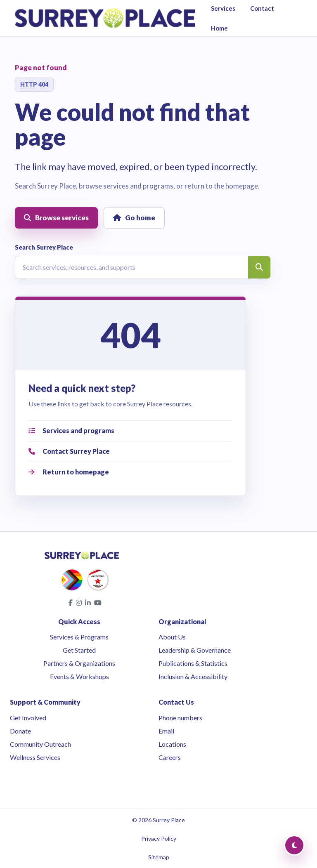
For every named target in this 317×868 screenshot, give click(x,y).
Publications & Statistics (193, 663)
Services (223, 8)
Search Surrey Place (44, 247)
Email (166, 731)
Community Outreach (40, 744)
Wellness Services (35, 757)
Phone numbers (180, 718)
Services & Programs (79, 637)
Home (219, 28)
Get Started (79, 650)
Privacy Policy (159, 839)
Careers (170, 757)
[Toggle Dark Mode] (294, 845)
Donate (20, 731)
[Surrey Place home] (105, 18)
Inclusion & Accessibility (193, 676)
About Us (172, 637)
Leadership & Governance (195, 650)
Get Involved (28, 718)
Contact (262, 8)
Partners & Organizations (79, 663)
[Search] (259, 267)
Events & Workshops (79, 676)
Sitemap (159, 857)
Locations (172, 744)
